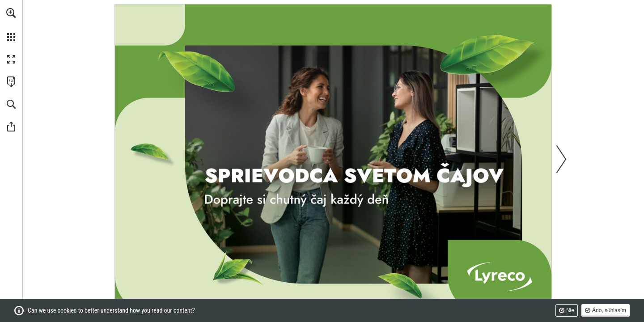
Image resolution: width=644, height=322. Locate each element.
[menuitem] (11, 25)
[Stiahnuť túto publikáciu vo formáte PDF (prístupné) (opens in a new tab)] (11, 82)
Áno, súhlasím (609, 310)
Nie (570, 310)
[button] (11, 13)
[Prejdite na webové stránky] (333, 159)
